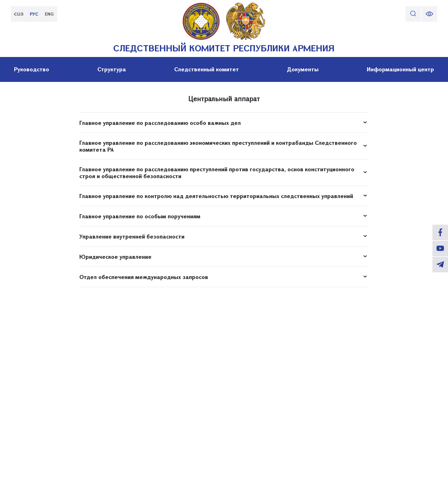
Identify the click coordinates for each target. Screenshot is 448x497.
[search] (413, 14)
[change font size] (429, 14)
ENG (50, 14)
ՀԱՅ (19, 14)
